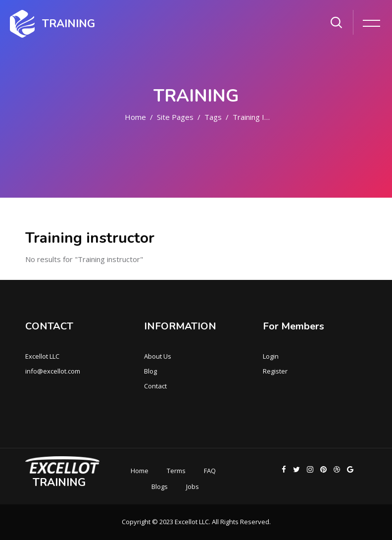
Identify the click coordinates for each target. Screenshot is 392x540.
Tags (213, 117)
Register (275, 371)
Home (135, 117)
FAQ (210, 471)
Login (271, 356)
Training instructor (264, 117)
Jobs (193, 486)
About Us (158, 356)
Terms (176, 471)
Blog (150, 371)
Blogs (160, 486)
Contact (155, 386)
